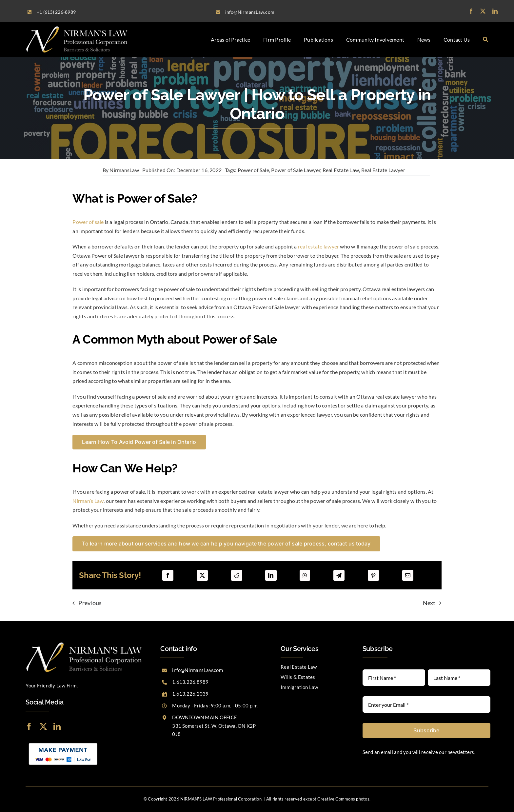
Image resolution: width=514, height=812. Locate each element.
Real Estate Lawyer (383, 170)
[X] (202, 575)
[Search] (485, 39)
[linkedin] (495, 11)
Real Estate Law (341, 170)
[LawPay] (63, 742)
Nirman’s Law (88, 501)
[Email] (408, 575)
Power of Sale (253, 170)
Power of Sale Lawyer (296, 170)
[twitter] (483, 11)
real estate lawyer (318, 246)
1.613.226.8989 (190, 682)
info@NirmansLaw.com (198, 670)
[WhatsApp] (305, 575)
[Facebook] (168, 575)
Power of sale (88, 222)
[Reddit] (237, 575)
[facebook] (471, 11)
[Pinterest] (373, 575)
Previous (90, 603)
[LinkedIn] (271, 575)
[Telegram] (339, 575)
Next (429, 603)
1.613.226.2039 (190, 694)
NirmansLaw (124, 170)
